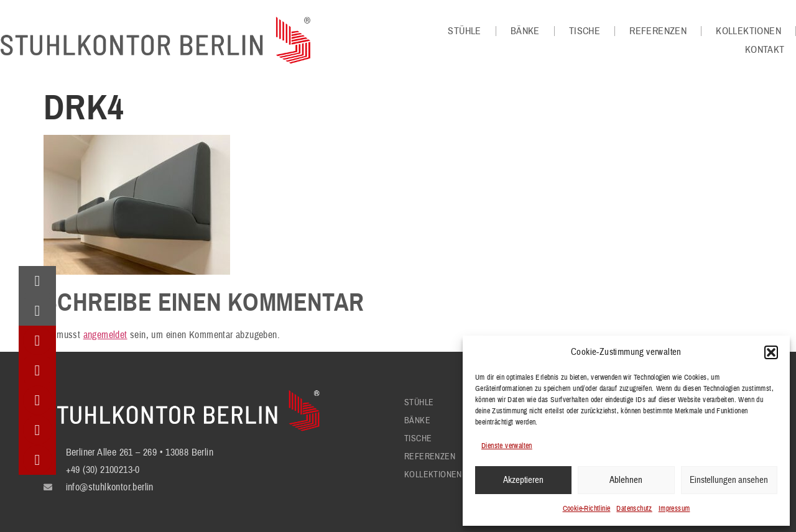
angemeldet (105, 335)
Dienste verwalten (507, 446)
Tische (585, 31)
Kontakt (765, 50)
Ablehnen (626, 480)
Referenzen (658, 31)
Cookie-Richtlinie (587, 509)
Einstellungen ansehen (729, 480)
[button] (771, 352)
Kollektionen (748, 31)
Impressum (674, 509)
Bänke (525, 31)
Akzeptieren (523, 480)
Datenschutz (634, 509)
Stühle (464, 31)
